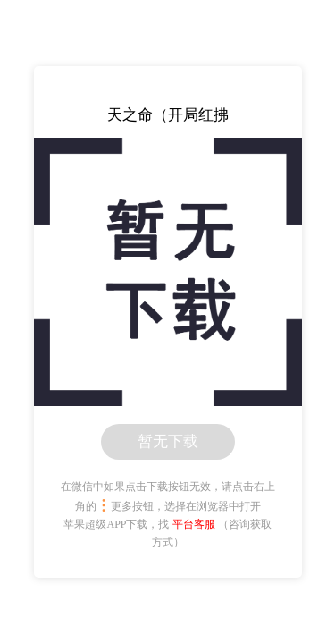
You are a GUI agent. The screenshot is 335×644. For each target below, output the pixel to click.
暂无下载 (168, 441)
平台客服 (194, 524)
